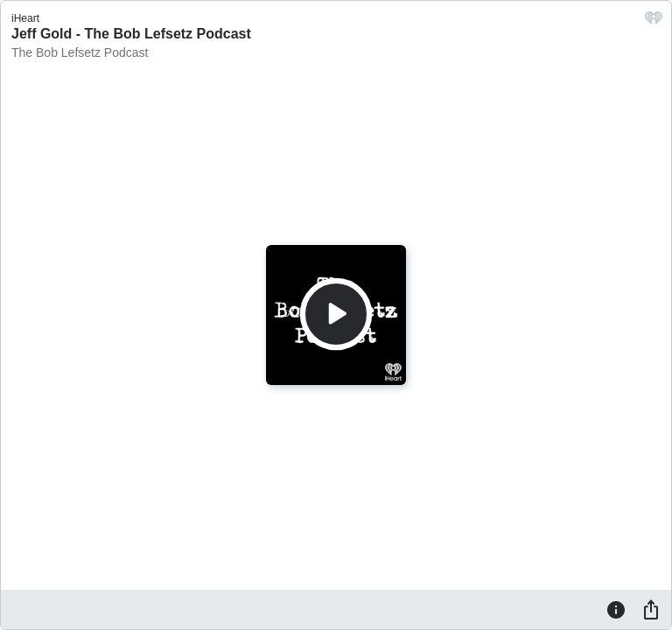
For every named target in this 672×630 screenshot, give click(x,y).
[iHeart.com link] (654, 22)
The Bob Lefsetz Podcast (80, 52)
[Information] (616, 609)
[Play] (336, 314)
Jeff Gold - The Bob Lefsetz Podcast (131, 34)
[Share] (651, 609)
